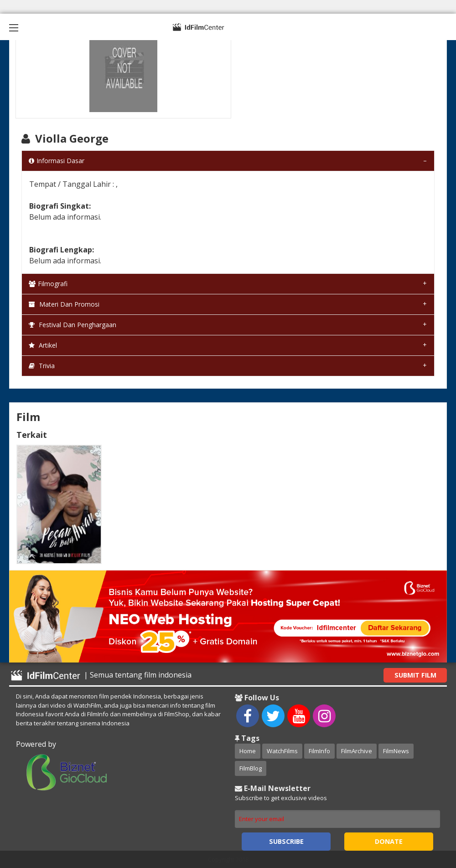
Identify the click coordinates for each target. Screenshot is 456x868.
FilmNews (396, 751)
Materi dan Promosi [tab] (64, 304)
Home (248, 751)
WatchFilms (282, 751)
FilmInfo (319, 751)
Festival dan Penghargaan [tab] (73, 325)
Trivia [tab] (42, 366)
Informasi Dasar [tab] (57, 161)
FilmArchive (357, 751)
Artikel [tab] (43, 345)
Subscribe (286, 841)
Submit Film (415, 675)
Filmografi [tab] (48, 284)
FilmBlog (251, 768)
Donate (389, 841)
